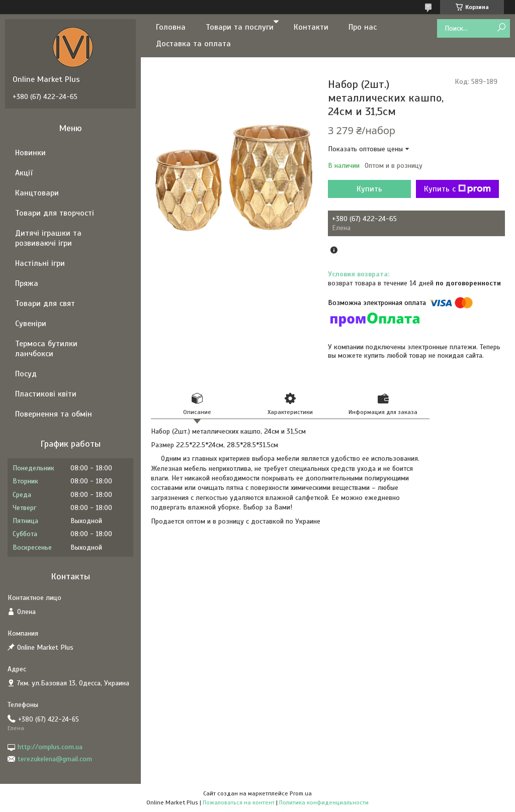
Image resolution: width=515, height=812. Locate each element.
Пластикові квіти (46, 394)
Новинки (30, 153)
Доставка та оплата (193, 44)
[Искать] (501, 28)
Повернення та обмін (54, 414)
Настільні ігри (40, 263)
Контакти (311, 27)
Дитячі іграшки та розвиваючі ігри (48, 238)
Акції (24, 173)
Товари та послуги (240, 27)
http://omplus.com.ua (50, 747)
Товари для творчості (55, 213)
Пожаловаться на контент (239, 802)
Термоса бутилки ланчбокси (46, 349)
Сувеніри (31, 324)
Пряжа (27, 283)
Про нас (363, 27)
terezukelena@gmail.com (55, 759)
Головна (171, 27)
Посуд (26, 374)
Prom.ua (301, 793)
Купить (369, 189)
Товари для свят (45, 303)
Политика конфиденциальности (324, 802)
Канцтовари (37, 193)
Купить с (457, 189)
